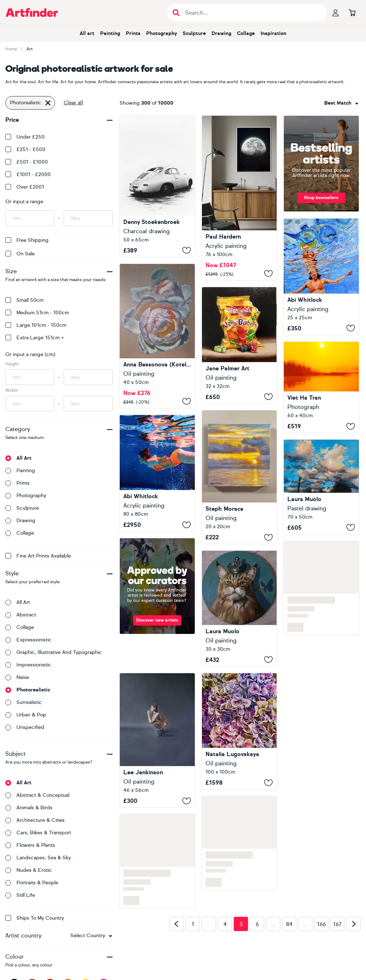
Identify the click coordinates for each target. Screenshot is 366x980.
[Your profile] (336, 12)
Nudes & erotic (29, 870)
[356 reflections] (157, 186)
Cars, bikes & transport (38, 833)
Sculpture (194, 33)
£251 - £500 (25, 149)
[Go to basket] (352, 12)
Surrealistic (24, 702)
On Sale (20, 254)
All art (87, 33)
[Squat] (157, 740)
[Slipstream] (157, 473)
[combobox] (91, 936)
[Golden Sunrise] (239, 477)
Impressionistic (28, 665)
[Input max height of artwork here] (88, 377)
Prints (133, 33)
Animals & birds (29, 808)
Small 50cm (24, 300)
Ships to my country (35, 918)
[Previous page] (177, 924)
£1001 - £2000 (28, 174)
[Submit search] (176, 13)
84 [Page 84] (289, 924)
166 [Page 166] (322, 924)
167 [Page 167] (337, 924)
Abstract (21, 615)
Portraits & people (32, 883)
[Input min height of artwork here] (30, 377)
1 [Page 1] (193, 924)
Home (11, 49)
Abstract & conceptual (37, 795)
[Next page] (353, 924)
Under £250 (25, 137)
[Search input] (251, 13)
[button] (91, 936)
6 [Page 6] (257, 924)
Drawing (221, 33)
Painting (110, 33)
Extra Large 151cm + (35, 338)
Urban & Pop (26, 715)
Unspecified (25, 727)
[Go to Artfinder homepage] (32, 12)
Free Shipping (27, 240)
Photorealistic (28, 690)
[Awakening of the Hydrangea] (239, 731)
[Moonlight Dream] (239, 198)
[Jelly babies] (239, 345)
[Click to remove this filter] (48, 103)
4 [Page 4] (225, 924)
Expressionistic (28, 640)
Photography (162, 33)
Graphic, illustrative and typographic (54, 652)
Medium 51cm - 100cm (37, 313)
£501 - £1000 (27, 162)
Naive (17, 677)
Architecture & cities (35, 820)
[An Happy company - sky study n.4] (321, 487)
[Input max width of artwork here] (88, 404)
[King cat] (239, 608)
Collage (246, 33)
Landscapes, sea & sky (38, 858)
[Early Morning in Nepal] (321, 387)
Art (30, 49)
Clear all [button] (73, 103)
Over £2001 (25, 187)
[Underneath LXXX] (321, 276)
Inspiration (273, 33)
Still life (20, 895)
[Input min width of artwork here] (30, 404)
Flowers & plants (30, 845)
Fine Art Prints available (38, 556)
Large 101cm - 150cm (36, 325)
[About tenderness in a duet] (157, 336)
